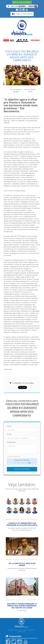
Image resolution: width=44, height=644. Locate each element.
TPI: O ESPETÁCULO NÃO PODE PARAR (22, 564)
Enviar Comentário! (22, 469)
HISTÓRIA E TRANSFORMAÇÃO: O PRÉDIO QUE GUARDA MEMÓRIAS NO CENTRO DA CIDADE (22, 606)
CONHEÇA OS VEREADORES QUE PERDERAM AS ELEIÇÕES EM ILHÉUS (22, 524)
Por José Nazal (22, 611)
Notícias (8, 519)
